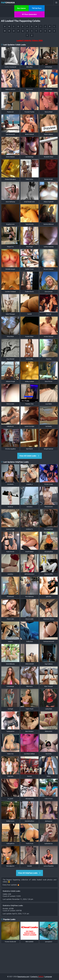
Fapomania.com (23, 977)
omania (8, 2)
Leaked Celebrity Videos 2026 (30, 40)
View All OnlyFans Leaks (29, 873)
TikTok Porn (37, 8)
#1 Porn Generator (29, 14)
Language (48, 977)
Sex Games (21, 8)
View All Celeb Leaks (29, 456)
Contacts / (37, 977)
